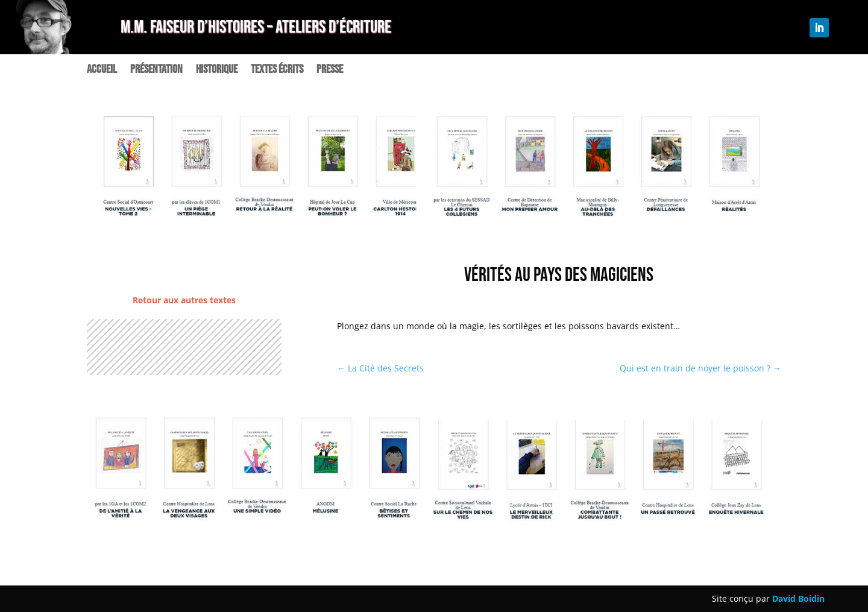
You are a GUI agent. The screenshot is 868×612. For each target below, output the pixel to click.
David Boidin (798, 598)
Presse (330, 71)
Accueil (102, 71)
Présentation (156, 71)
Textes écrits (277, 71)
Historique (217, 71)
